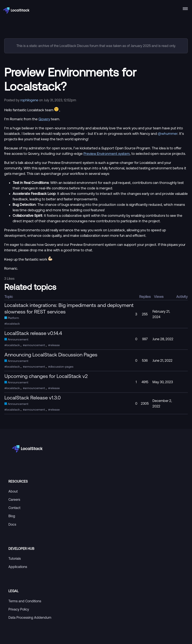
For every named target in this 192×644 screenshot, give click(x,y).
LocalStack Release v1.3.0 (33, 398)
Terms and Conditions (25, 601)
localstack (13, 324)
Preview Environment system (107, 153)
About (13, 491)
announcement (35, 345)
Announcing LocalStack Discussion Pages (51, 355)
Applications (18, 567)
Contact (14, 508)
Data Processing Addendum (30, 617)
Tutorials (15, 558)
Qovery (44, 119)
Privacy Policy (19, 609)
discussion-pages (62, 367)
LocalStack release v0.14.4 (33, 333)
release (55, 345)
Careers (14, 499)
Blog (12, 516)
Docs (12, 524)
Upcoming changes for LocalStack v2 (46, 376)
